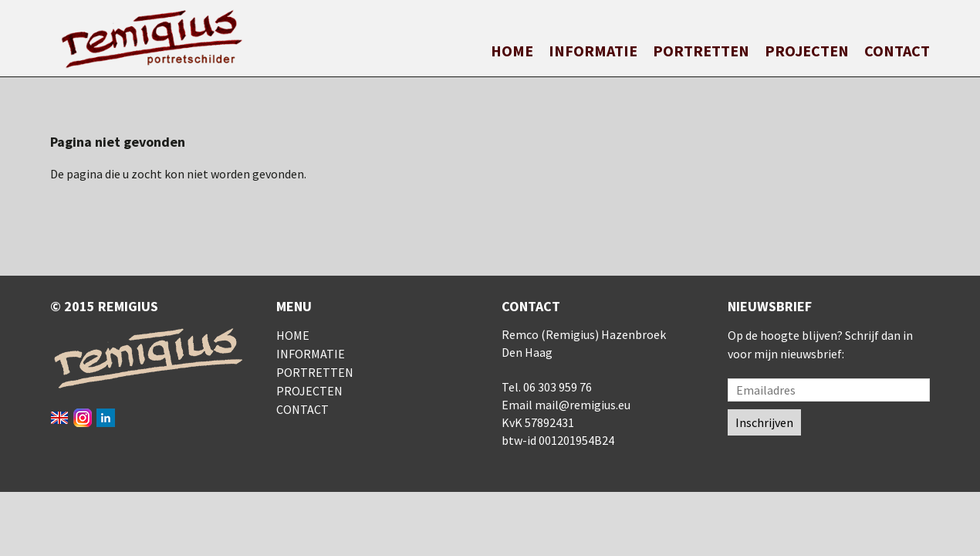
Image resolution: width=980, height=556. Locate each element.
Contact (897, 51)
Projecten (807, 51)
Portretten (701, 51)
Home (512, 51)
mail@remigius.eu (583, 405)
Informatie (593, 51)
